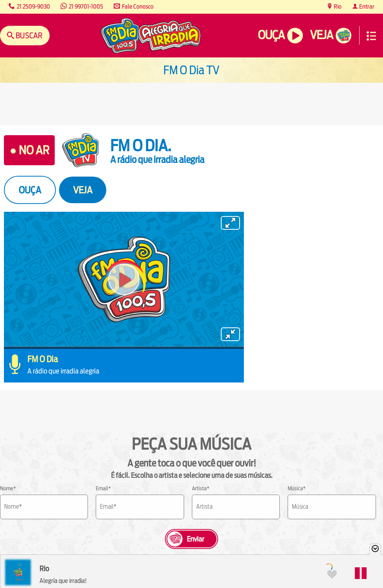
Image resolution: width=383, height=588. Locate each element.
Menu (371, 36)
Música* (297, 488)
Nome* (8, 488)
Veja (321, 35)
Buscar (28, 35)
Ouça (271, 35)
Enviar (195, 539)
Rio (337, 6)
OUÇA (30, 190)
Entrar (366, 6)
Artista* (201, 488)
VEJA (83, 190)
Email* (103, 488)
